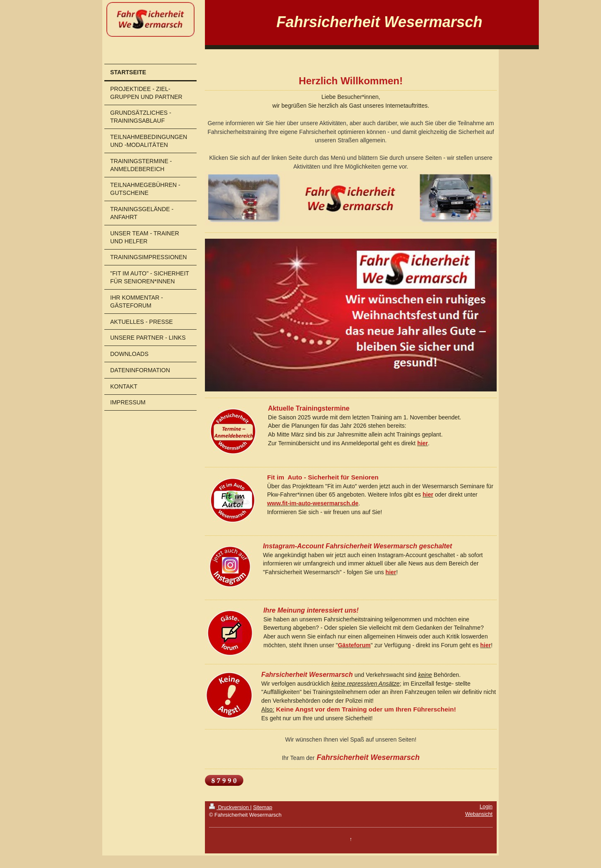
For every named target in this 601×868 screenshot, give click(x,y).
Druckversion (230, 807)
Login (486, 807)
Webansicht (479, 814)
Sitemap (263, 807)
